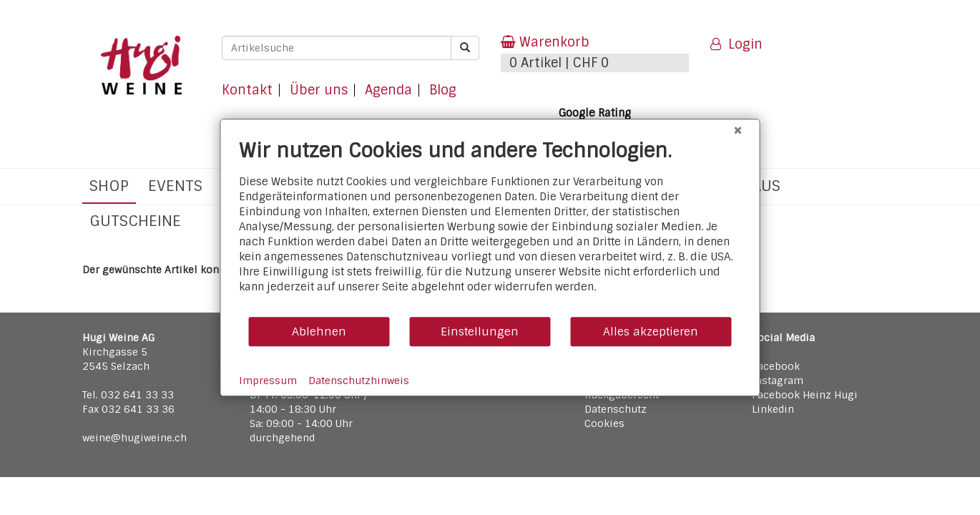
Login (736, 44)
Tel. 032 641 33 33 (128, 395)
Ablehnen (319, 332)
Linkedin (773, 409)
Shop (109, 186)
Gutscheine (135, 221)
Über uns (319, 90)
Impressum (268, 381)
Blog (443, 90)
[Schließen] (738, 130)
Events (175, 186)
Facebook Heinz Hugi (805, 395)
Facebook (776, 366)
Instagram (778, 381)
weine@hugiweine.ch (134, 438)
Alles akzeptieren (651, 332)
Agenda (388, 90)
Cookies (604, 423)
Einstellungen (480, 332)
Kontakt (247, 90)
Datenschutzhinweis (359, 381)
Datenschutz (616, 409)
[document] (490, 227)
